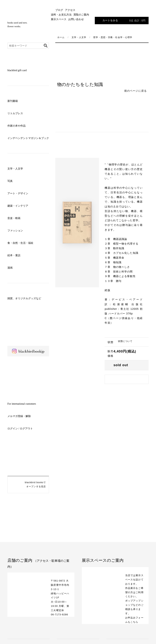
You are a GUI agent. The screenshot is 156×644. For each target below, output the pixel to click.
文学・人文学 (15, 169)
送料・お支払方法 (61, 15)
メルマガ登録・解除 (19, 416)
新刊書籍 (13, 101)
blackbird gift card (17, 70)
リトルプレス (15, 113)
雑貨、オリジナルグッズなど (24, 298)
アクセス (70, 10)
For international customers (22, 404)
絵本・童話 (14, 255)
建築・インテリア (18, 206)
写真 (10, 181)
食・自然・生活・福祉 (20, 243)
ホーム (61, 37)
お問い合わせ (76, 19)
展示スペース (59, 19)
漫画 (10, 268)
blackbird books (28, 16)
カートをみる (124, 21)
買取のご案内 (81, 15)
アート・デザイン (18, 193)
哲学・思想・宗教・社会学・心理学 (113, 37)
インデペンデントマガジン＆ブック (28, 138)
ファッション (15, 231)
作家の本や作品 (17, 126)
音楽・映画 (14, 218)
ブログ (59, 10)
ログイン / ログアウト (20, 429)
